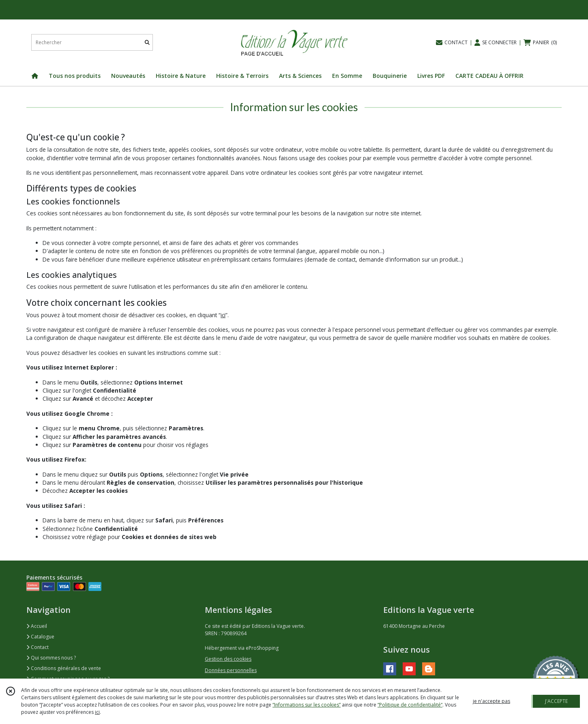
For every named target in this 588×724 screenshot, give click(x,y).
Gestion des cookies (228, 659)
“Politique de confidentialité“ (410, 705)
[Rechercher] (147, 42)
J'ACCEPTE (556, 701)
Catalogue (40, 637)
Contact (38, 647)
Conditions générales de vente (64, 668)
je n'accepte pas (491, 701)
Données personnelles (231, 670)
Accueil (37, 626)
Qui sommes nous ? (51, 658)
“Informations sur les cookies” (307, 705)
